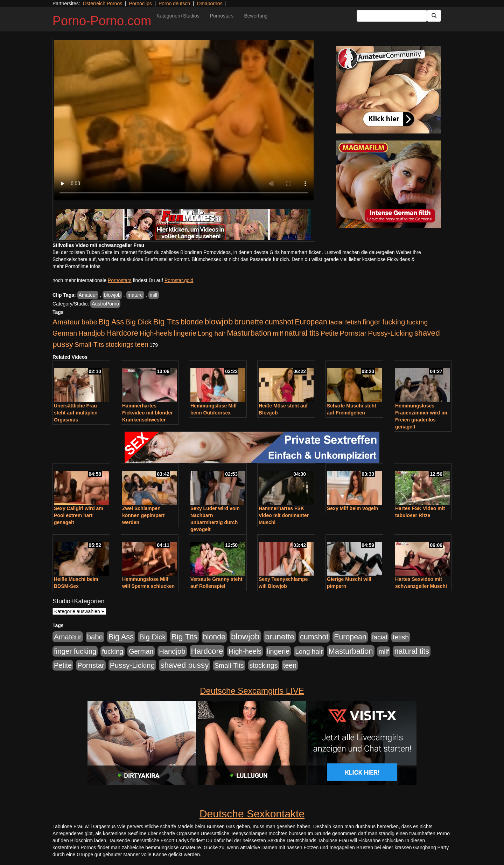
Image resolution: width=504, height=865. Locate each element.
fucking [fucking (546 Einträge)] (417, 322)
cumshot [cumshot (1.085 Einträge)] (279, 322)
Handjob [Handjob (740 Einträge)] (92, 333)
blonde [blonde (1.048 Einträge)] (192, 322)
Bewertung (256, 16)
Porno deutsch (174, 4)
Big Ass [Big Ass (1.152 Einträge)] (111, 322)
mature (135, 295)
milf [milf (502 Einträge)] (278, 333)
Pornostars (222, 16)
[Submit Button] (434, 16)
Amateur (88, 295)
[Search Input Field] (392, 16)
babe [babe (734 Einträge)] (89, 322)
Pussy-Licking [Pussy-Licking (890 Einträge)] (390, 333)
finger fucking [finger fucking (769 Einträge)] (384, 322)
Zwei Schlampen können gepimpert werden (143, 515)
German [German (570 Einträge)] (65, 333)
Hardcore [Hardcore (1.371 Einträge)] (122, 333)
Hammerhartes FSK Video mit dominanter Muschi (284, 515)
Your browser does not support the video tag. (184, 120)
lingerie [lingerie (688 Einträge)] (185, 333)
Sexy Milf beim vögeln (352, 508)
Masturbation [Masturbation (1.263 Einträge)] (249, 333)
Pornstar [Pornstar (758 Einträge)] (353, 333)
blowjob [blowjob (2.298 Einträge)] (219, 321)
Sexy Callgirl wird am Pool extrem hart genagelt (79, 515)
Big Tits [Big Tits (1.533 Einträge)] (166, 322)
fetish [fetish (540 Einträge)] (353, 322)
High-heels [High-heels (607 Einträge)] (156, 333)
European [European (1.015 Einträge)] (311, 322)
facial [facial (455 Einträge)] (336, 322)
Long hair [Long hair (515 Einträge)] (212, 333)
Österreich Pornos (102, 4)
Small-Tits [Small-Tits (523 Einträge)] (89, 345)
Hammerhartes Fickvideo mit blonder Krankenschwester (148, 413)
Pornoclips (140, 4)
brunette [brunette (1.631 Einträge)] (249, 322)
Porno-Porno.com (102, 21)
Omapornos (209, 4)
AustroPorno (105, 304)
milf (154, 295)
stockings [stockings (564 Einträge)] (120, 344)
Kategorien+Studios (178, 16)
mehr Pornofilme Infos (76, 266)
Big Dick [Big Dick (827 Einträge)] (139, 322)
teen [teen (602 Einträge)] (142, 344)
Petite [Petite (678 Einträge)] (330, 333)
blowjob (112, 295)
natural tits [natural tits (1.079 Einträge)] (302, 333)
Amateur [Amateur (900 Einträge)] (66, 322)
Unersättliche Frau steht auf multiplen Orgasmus (76, 413)
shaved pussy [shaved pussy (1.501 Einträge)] (184, 665)
